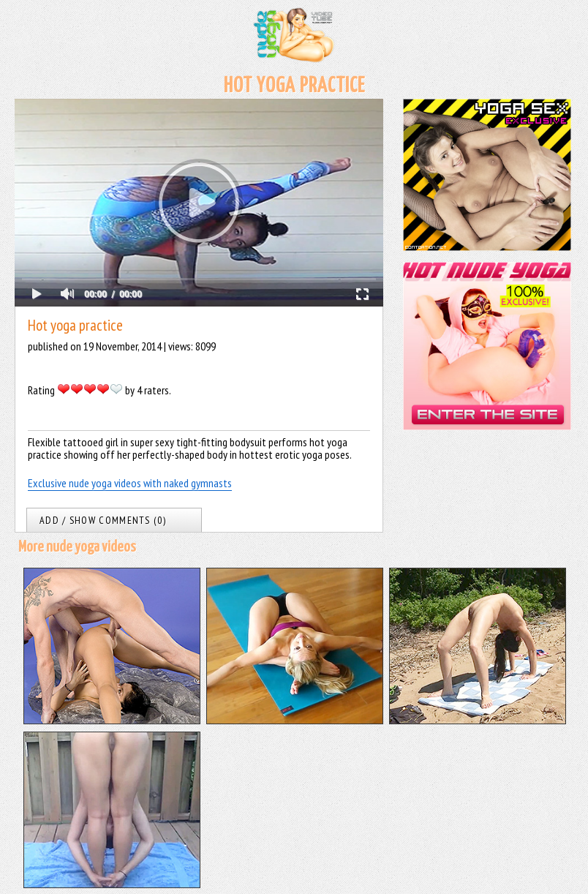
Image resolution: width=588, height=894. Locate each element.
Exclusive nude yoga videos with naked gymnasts (130, 483)
